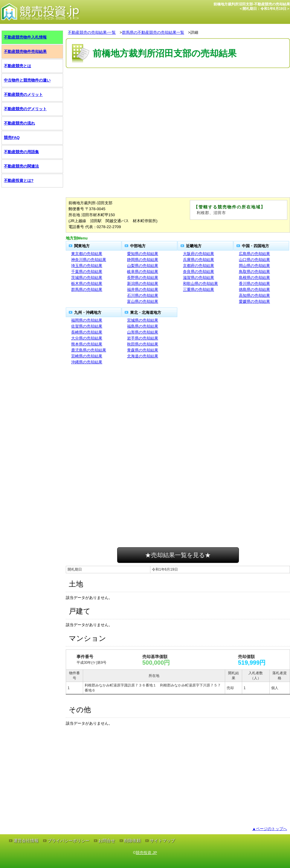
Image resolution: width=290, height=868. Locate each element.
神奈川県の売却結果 (89, 260)
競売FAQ (12, 138)
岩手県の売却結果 (143, 338)
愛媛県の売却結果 (254, 301)
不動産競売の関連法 (21, 166)
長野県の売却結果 (143, 278)
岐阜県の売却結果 (143, 272)
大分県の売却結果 (87, 338)
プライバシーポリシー (68, 841)
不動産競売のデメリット (25, 109)
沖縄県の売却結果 (87, 362)
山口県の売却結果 (254, 260)
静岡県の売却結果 (143, 260)
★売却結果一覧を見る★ (178, 555)
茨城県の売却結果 (87, 278)
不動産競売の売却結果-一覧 (92, 32)
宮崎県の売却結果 (87, 356)
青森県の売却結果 (143, 350)
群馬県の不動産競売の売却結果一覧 (153, 32)
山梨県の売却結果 (143, 266)
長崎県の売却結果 (87, 332)
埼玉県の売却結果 (87, 266)
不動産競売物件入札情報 (25, 37)
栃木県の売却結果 (87, 284)
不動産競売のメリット (23, 95)
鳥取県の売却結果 (254, 272)
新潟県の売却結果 (143, 284)
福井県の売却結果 (143, 289)
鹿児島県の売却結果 (89, 350)
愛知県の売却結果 (143, 254)
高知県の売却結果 (254, 295)
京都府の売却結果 (199, 266)
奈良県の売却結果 (199, 272)
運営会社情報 (26, 841)
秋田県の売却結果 (143, 344)
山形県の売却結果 (143, 332)
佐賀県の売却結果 (87, 326)
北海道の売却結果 (143, 356)
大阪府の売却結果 (199, 254)
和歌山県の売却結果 (200, 284)
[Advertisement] (178, 87)
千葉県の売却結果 (87, 272)
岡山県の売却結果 (254, 266)
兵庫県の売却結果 (199, 260)
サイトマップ (162, 841)
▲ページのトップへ (270, 829)
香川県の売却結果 (254, 284)
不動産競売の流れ (19, 123)
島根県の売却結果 (254, 278)
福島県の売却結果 (143, 326)
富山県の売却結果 (143, 301)
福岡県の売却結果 (87, 320)
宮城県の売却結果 (143, 320)
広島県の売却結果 (254, 254)
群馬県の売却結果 (87, 289)
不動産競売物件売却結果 (25, 52)
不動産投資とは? (19, 180)
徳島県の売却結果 (254, 289)
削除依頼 (132, 841)
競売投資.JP (146, 853)
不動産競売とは (17, 66)
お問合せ (107, 841)
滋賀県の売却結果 (199, 278)
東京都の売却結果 (87, 254)
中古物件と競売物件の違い (27, 80)
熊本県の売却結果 (87, 344)
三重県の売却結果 (199, 289)
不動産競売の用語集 (21, 152)
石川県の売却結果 (143, 295)
